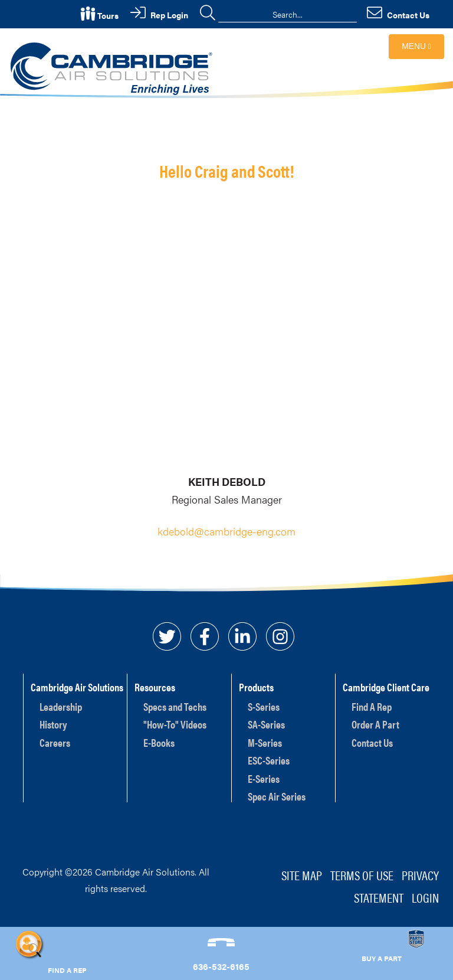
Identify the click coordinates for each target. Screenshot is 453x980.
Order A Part (375, 724)
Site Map (302, 875)
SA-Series (266, 724)
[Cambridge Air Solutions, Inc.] (113, 68)
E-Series (264, 778)
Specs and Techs (175, 706)
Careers (55, 742)
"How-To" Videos (175, 724)
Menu (416, 46)
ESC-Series (269, 760)
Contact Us (372, 742)
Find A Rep (372, 706)
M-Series (265, 742)
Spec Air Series (277, 796)
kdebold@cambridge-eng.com (226, 531)
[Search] (288, 14)
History (53, 724)
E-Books (159, 742)
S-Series (264, 706)
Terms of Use (362, 875)
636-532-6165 (221, 966)
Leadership (61, 706)
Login (425, 897)
